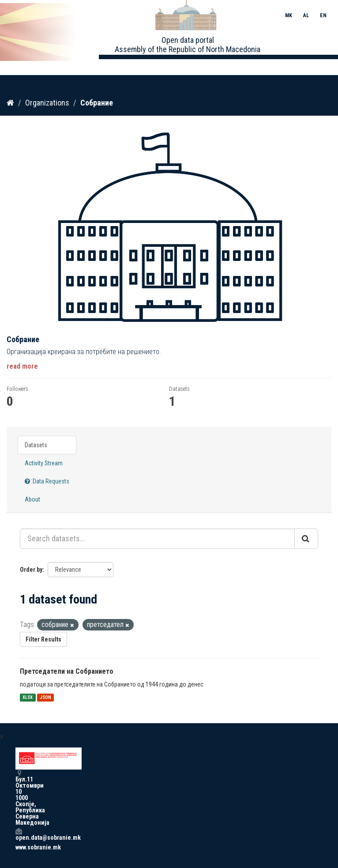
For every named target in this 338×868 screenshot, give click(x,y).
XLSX (28, 697)
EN (323, 15)
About (32, 499)
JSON (45, 697)
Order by (31, 570)
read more (22, 366)
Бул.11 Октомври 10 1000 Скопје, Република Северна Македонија (19, 798)
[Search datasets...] (157, 539)
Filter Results (43, 639)
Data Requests (47, 481)
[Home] (10, 103)
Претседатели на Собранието (67, 671)
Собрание (97, 103)
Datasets (36, 445)
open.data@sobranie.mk (19, 834)
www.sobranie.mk (19, 847)
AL (306, 15)
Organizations (47, 103)
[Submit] (306, 539)
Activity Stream (44, 463)
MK (289, 15)
